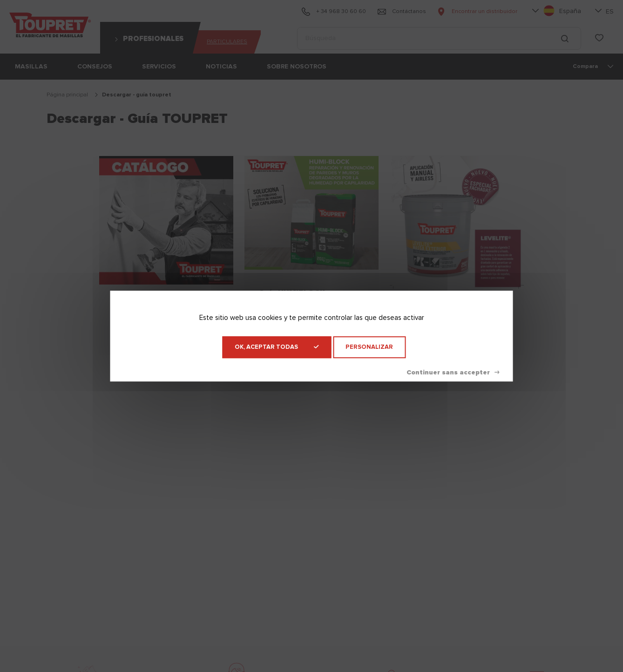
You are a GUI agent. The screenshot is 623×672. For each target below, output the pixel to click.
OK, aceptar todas (277, 347)
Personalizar (369, 347)
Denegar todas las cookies (453, 373)
